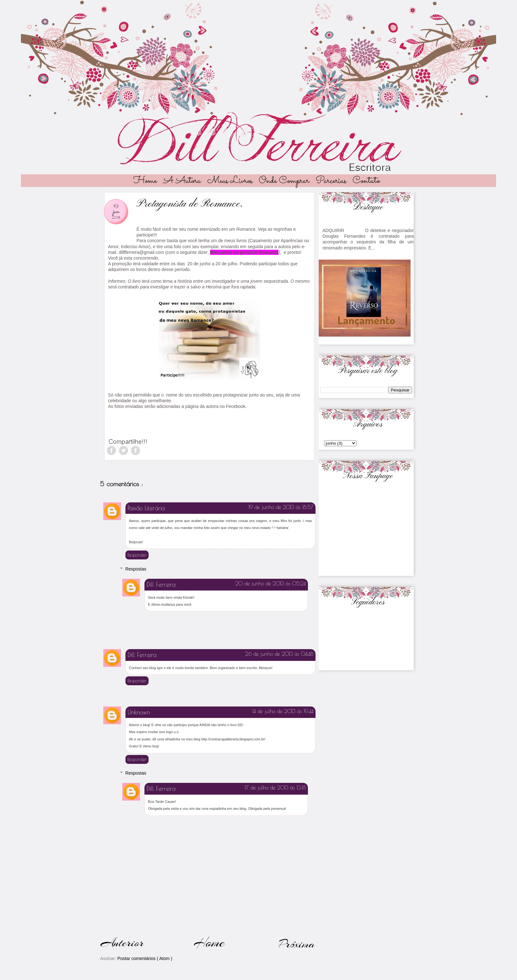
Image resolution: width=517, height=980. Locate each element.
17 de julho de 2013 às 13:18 (275, 788)
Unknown (139, 712)
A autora (182, 181)
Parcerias (331, 181)
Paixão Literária (146, 508)
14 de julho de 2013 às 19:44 (283, 711)
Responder (137, 555)
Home (145, 181)
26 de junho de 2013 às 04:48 (279, 654)
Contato (366, 181)
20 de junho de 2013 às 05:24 (271, 583)
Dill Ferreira (161, 584)
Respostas (136, 569)
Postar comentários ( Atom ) (145, 958)
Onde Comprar (284, 181)
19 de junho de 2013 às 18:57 (281, 507)
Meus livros (230, 181)
